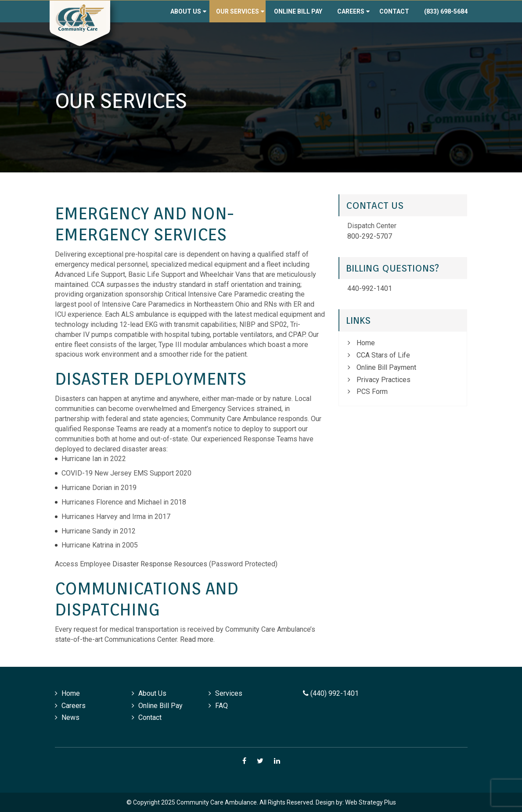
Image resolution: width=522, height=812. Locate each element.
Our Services (238, 11)
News (70, 717)
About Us (186, 11)
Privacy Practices (383, 380)
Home (366, 343)
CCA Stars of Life (383, 355)
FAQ (221, 706)
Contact (394, 11)
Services (229, 693)
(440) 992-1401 (331, 693)
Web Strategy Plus (371, 802)
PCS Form (372, 392)
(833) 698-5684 (446, 11)
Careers (351, 11)
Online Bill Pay (298, 11)
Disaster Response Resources (160, 564)
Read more (197, 639)
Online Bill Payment (386, 367)
